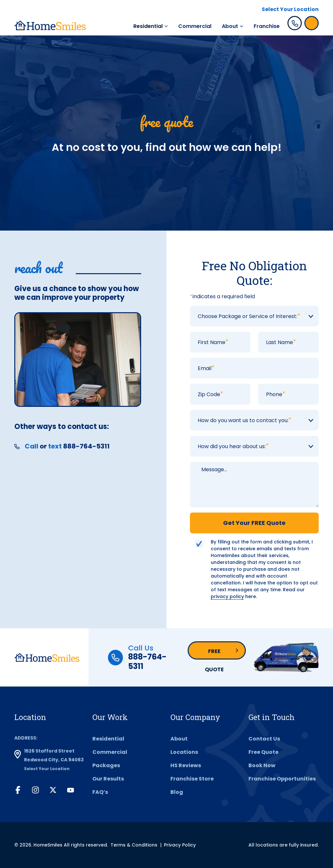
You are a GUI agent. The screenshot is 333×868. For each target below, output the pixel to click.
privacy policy (227, 596)
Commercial (195, 26)
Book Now (262, 765)
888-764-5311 (147, 661)
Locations (184, 752)
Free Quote (214, 654)
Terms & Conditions (134, 845)
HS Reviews (186, 765)
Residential (148, 26)
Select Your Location (290, 9)
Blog (177, 792)
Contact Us (264, 739)
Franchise (267, 26)
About (230, 26)
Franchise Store (192, 779)
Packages (106, 765)
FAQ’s (100, 792)
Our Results (108, 779)
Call (32, 446)
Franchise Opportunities (282, 779)
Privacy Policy (180, 845)
